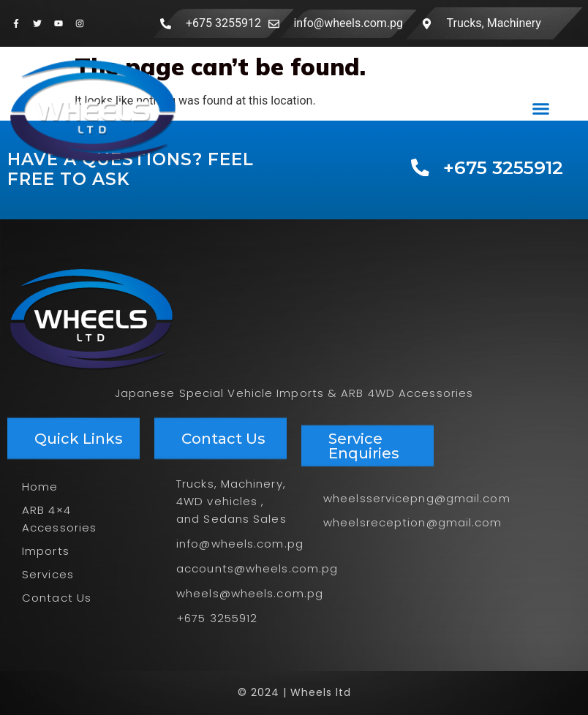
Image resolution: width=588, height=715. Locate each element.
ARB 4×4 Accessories (59, 519)
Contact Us (57, 598)
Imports (46, 551)
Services (48, 574)
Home (40, 487)
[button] (540, 108)
